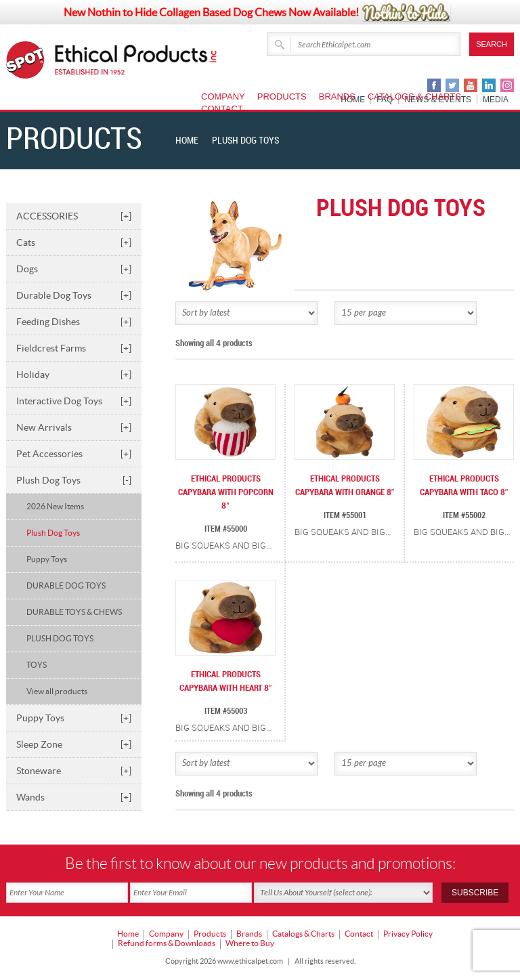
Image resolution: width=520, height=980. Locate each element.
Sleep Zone (74, 744)
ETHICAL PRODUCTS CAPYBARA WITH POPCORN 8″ (226, 492)
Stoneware (74, 771)
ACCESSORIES (74, 216)
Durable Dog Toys (74, 295)
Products (282, 97)
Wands (74, 797)
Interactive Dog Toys (74, 401)
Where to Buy (250, 943)
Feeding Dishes (74, 322)
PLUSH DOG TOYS (60, 638)
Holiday (74, 375)
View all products (57, 691)
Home (187, 141)
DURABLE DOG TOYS (66, 585)
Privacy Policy (408, 934)
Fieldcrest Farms (74, 348)
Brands (337, 97)
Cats (74, 242)
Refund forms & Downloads (167, 943)
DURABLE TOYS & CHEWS (74, 612)
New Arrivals (74, 427)
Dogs (74, 269)
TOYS (37, 665)
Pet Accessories (74, 454)
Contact (222, 109)
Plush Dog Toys (74, 480)
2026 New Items (55, 506)
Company (223, 97)
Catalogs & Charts (414, 97)
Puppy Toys (47, 559)
